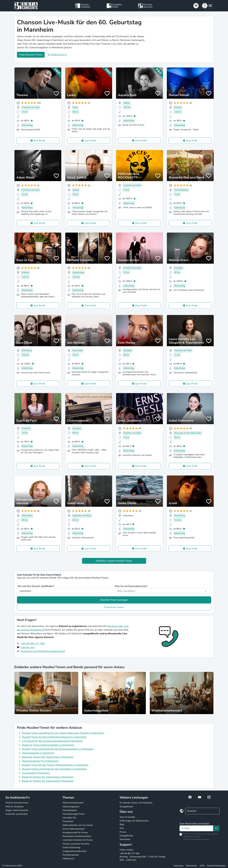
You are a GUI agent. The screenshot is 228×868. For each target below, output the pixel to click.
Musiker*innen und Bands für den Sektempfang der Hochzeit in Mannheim (63, 733)
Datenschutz (192, 866)
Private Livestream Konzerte (76, 844)
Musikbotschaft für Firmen (75, 833)
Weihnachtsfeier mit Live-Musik (78, 825)
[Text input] (196, 828)
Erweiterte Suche (114, 607)
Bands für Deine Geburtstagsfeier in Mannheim (48, 745)
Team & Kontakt (127, 817)
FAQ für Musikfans (15, 807)
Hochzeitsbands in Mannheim (38, 753)
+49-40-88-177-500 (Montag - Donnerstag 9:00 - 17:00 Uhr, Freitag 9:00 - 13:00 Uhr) (142, 857)
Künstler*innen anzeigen (114, 600)
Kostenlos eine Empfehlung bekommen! (43, 651)
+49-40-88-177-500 (33, 644)
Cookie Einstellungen (216, 866)
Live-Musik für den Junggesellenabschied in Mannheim (52, 741)
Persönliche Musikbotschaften (77, 836)
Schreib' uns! (28, 647)
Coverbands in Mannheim (36, 773)
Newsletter (125, 839)
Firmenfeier (68, 821)
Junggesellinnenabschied (74, 851)
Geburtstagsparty (71, 807)
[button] (207, 6)
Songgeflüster (126, 807)
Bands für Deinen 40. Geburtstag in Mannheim (48, 781)
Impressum (179, 866)
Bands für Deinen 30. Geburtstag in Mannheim (48, 777)
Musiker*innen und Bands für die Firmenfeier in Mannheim (54, 769)
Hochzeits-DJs (69, 818)
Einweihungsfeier (71, 855)
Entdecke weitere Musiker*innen (114, 561)
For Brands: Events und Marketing (136, 803)
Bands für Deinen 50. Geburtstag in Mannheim (48, 757)
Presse (123, 832)
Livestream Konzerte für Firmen (78, 840)
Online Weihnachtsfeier (74, 829)
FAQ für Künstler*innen (17, 803)
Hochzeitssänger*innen (74, 814)
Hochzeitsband (70, 810)
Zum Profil (39, 141)
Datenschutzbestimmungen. (197, 839)
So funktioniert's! (57, 55)
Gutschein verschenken (17, 814)
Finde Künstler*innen (31, 55)
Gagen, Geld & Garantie (17, 810)
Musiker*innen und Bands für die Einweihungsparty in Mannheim (58, 749)
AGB (202, 866)
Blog (122, 824)
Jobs (122, 828)
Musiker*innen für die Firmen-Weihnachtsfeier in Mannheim (55, 765)
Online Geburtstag (71, 847)
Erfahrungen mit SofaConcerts (134, 821)
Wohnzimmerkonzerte (73, 803)
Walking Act (68, 859)
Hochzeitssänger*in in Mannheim (40, 761)
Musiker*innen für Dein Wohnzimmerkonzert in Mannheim (54, 737)
